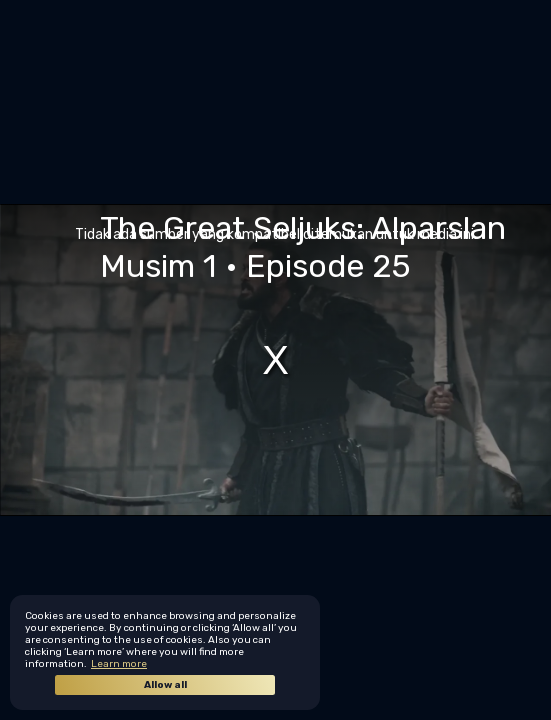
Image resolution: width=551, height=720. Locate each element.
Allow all (165, 685)
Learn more (119, 664)
